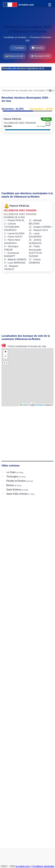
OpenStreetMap (37, 405)
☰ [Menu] (50, 5)
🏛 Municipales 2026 (40, 56)
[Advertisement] (27, 78)
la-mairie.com (23, 866)
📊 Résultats (37, 48)
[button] (5, 352)
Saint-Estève (14, 490)
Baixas (10, 485)
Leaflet (24, 405)
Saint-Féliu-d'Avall (17, 494)
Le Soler (11, 472)
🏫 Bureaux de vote (14, 56)
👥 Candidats (18, 48)
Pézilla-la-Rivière (16, 481)
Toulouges (12, 477)
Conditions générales (43, 866)
